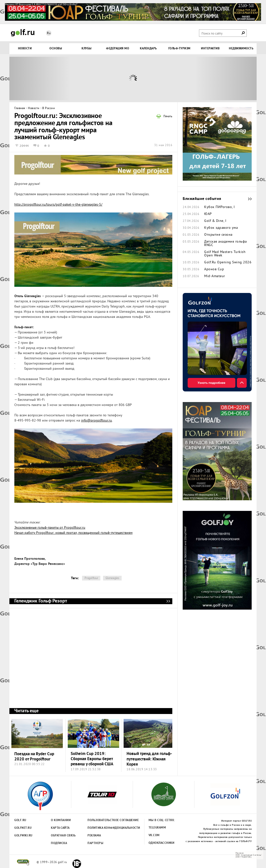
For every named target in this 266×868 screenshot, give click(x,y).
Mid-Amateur (215, 276)
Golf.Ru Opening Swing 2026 (228, 263)
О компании (61, 820)
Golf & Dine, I (215, 221)
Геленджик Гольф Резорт (168, 601)
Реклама (94, 836)
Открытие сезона (218, 235)
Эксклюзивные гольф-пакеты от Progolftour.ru (50, 528)
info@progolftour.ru (97, 421)
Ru (49, 33)
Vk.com (154, 835)
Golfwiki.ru (23, 836)
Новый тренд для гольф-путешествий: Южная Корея (149, 759)
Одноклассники (162, 843)
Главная (20, 108)
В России (49, 108)
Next (226, 78)
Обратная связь (63, 836)
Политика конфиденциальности (103, 828)
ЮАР (208, 214)
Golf (23, 33)
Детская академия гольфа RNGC (226, 244)
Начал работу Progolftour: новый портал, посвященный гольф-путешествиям (73, 533)
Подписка (59, 843)
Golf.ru (20, 820)
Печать (168, 117)
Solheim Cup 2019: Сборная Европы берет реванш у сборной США (92, 759)
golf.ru (23, 862)
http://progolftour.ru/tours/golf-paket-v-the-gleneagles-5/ (58, 205)
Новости (34, 108)
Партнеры (95, 843)
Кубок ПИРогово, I (220, 207)
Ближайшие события (247, 199)
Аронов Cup (214, 270)
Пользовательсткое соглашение (103, 820)
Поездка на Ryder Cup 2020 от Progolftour (34, 757)
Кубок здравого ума (221, 228)
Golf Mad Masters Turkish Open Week (225, 254)
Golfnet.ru (23, 828)
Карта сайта (60, 828)
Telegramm (157, 828)
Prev (40, 78)
